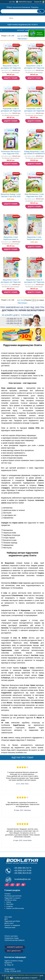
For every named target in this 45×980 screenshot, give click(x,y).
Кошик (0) (38, 2)
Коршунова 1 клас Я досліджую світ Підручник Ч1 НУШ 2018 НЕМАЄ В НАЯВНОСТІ (11, 110)
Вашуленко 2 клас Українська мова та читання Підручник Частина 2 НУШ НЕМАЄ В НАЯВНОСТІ (34, 238)
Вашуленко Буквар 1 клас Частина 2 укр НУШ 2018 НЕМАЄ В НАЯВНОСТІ (11, 196)
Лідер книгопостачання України (23, 7)
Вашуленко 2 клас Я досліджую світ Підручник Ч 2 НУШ (11, 281)
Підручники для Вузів (12, 921)
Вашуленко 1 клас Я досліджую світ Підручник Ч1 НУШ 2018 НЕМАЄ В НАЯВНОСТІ (11, 67)
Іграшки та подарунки (12, 925)
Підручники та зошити (12, 898)
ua (10, 2)
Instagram (13, 885)
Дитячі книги (9, 923)
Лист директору (14, 951)
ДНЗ (6, 919)
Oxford (9, 902)
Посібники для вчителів (13, 896)
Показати (28, 300)
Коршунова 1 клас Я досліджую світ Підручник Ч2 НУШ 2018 (34, 110)
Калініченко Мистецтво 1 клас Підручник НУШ (11, 153)
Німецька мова (10, 927)
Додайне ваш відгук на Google (18, 885)
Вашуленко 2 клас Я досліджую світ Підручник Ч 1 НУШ (34, 281)
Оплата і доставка (11, 936)
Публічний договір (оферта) (15, 940)
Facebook (7, 885)
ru (14, 2)
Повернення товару (12, 938)
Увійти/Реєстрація (25, 2)
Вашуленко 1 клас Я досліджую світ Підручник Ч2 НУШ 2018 (34, 67)
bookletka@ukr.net (22, 879)
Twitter (23, 885)
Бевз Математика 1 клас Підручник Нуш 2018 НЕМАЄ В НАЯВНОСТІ (34, 196)
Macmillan (10, 904)
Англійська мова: (11, 900)
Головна (7, 894)
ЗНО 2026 (8, 917)
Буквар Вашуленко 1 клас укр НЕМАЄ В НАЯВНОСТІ (34, 153)
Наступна (22, 39)
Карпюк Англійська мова (15, 908)
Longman (10, 906)
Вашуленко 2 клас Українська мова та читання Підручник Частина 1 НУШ (11, 238)
